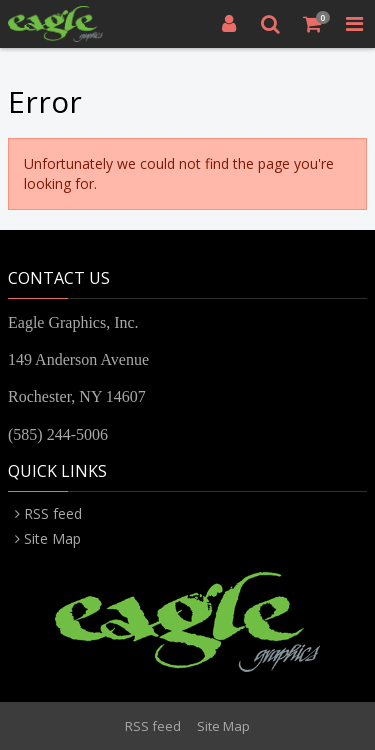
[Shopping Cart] (313, 24)
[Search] (271, 24)
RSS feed (53, 513)
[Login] (229, 24)
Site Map (52, 538)
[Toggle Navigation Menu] (354, 24)
